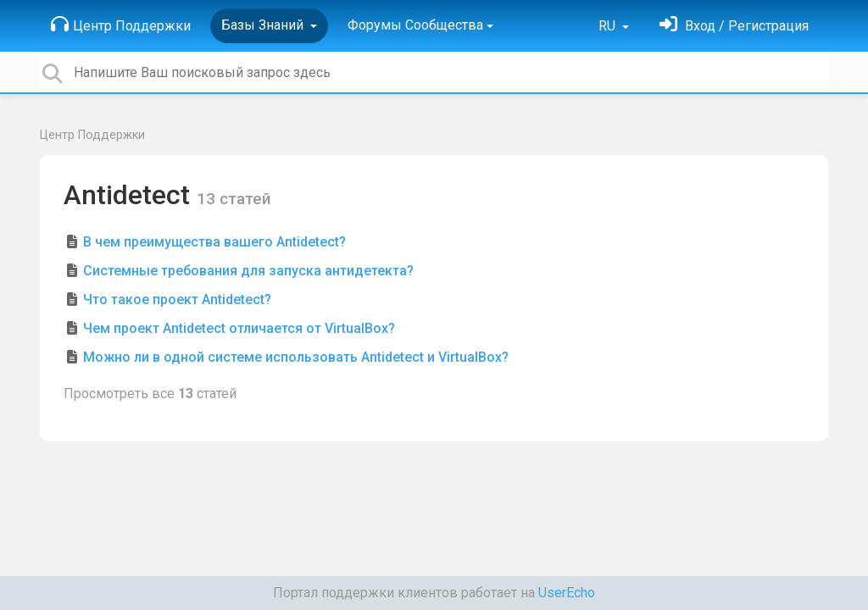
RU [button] (609, 26)
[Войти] (734, 26)
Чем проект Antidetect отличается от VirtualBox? (239, 328)
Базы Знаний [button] (264, 25)
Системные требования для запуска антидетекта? (248, 271)
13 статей (234, 199)
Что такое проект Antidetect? (177, 299)
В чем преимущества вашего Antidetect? (214, 242)
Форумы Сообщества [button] (415, 25)
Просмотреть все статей (150, 394)
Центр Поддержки (121, 25)
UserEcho (567, 593)
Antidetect (130, 195)
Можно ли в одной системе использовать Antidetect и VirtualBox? (296, 357)
